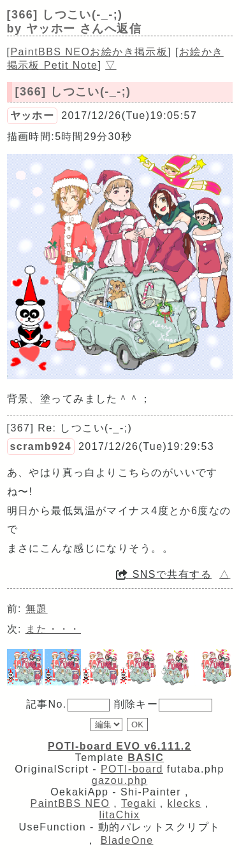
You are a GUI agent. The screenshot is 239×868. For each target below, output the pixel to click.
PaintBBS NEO (70, 803)
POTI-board (132, 769)
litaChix (120, 815)
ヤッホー (33, 115)
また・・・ (53, 629)
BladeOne (127, 840)
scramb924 (41, 446)
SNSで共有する (164, 574)
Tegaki (139, 803)
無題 (37, 609)
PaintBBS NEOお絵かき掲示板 (89, 52)
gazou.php (120, 780)
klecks (185, 803)
